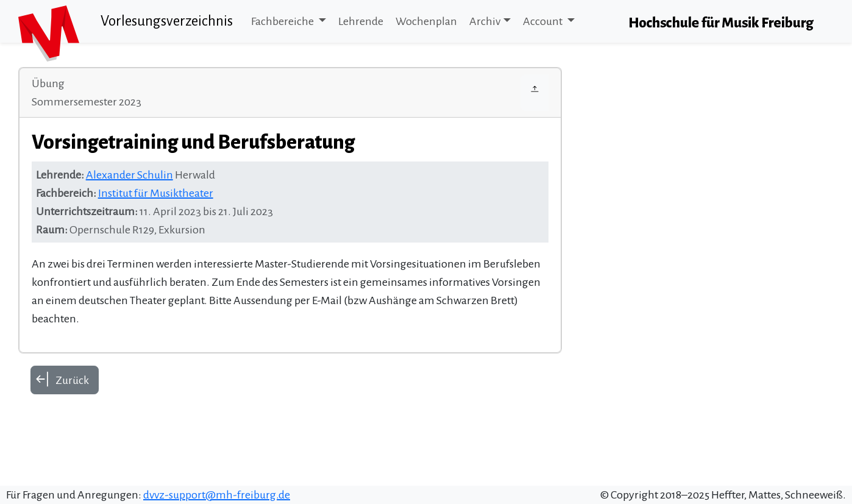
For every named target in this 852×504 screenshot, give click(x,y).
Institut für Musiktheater (156, 193)
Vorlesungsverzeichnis (167, 21)
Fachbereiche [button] (283, 21)
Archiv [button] (485, 21)
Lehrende (361, 21)
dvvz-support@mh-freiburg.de (217, 495)
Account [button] (544, 21)
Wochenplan (426, 21)
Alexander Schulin (130, 175)
